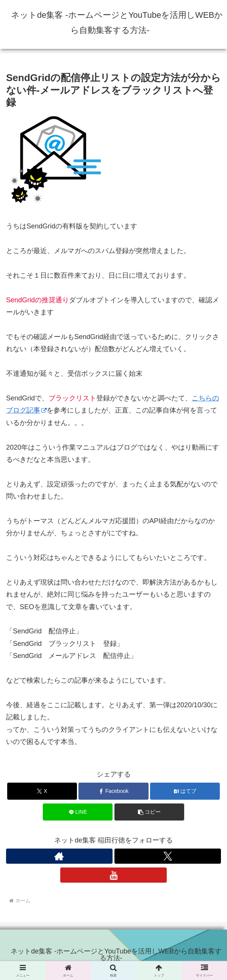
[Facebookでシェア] (113, 791)
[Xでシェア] (42, 791)
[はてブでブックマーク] (185, 791)
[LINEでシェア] (78, 812)
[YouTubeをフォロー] (113, 875)
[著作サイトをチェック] (59, 856)
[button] (149, 812)
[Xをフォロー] (168, 856)
